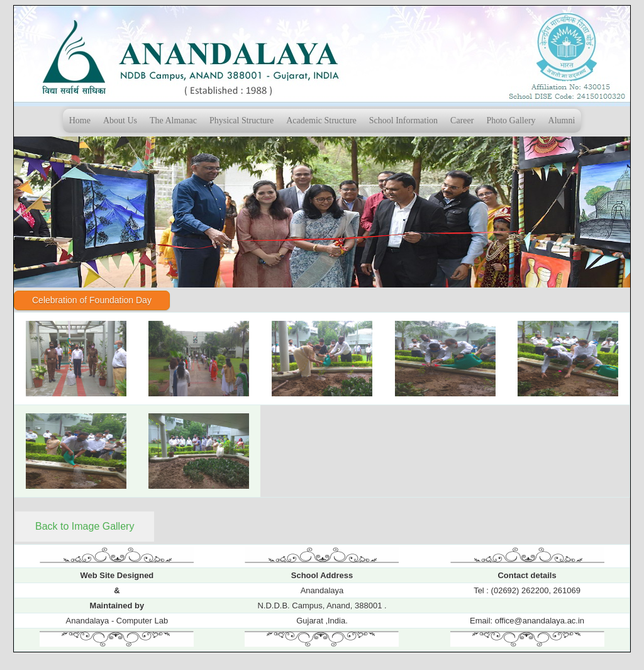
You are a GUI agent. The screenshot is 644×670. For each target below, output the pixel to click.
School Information (403, 120)
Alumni (562, 120)
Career (462, 120)
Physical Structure (241, 120)
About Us (120, 120)
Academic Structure (321, 120)
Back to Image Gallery (85, 526)
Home (80, 120)
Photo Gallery (511, 120)
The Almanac (173, 120)
